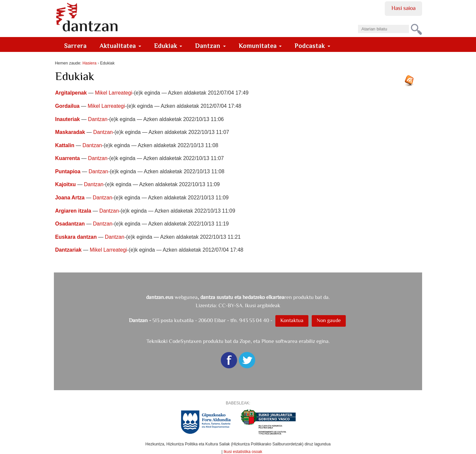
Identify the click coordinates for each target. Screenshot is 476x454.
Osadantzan (70, 224)
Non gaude (329, 320)
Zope (245, 341)
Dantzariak (68, 250)
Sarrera (75, 46)
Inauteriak (68, 119)
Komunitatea (260, 46)
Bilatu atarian (358, 23)
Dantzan (210, 46)
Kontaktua (292, 320)
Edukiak (168, 46)
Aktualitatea (120, 46)
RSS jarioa (411, 83)
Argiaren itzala (73, 211)
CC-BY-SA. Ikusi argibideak (249, 305)
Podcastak (312, 46)
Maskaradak (70, 132)
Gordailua (67, 106)
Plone (268, 341)
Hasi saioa (403, 8)
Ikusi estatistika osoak (243, 452)
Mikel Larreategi (114, 93)
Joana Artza (70, 198)
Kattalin (65, 145)
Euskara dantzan (76, 237)
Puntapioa (68, 171)
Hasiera (89, 63)
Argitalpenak (71, 93)
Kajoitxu (65, 184)
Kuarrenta (68, 158)
